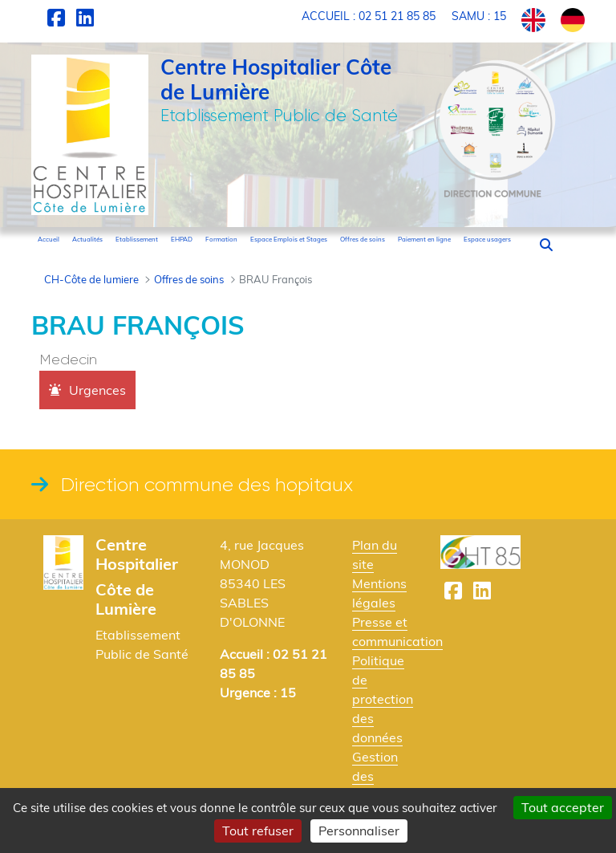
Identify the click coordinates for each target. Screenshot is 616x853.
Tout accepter (563, 807)
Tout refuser (258, 831)
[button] (546, 245)
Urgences (97, 390)
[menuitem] (49, 239)
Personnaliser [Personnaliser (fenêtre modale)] (359, 831)
